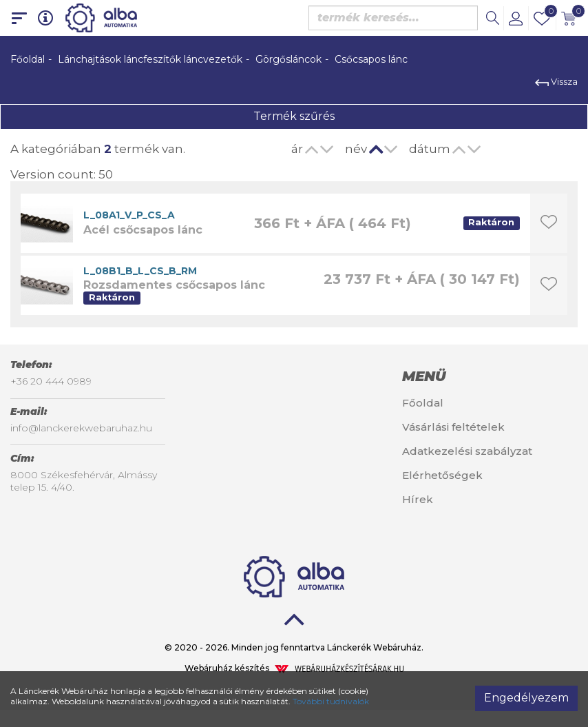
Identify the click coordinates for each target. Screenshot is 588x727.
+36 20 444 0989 (51, 381)
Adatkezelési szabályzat (467, 451)
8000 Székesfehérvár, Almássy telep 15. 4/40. (84, 481)
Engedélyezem (526, 698)
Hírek (418, 499)
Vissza (556, 81)
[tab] (490, 376)
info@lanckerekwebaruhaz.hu (81, 428)
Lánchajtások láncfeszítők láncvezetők (150, 59)
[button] (516, 18)
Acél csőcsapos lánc (143, 230)
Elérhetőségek (442, 475)
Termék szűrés (294, 116)
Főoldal (28, 59)
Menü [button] (424, 376)
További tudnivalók (331, 701)
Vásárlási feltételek (453, 427)
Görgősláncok (288, 59)
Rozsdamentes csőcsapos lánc (174, 285)
